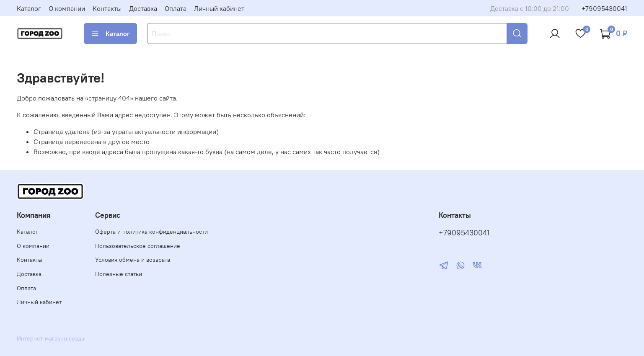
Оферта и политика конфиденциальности (151, 232)
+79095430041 (604, 8)
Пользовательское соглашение (138, 246)
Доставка (143, 8)
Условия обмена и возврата (133, 260)
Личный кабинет (219, 8)
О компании (67, 8)
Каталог (29, 8)
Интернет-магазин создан (52, 338)
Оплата (176, 8)
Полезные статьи (119, 274)
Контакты (107, 8)
